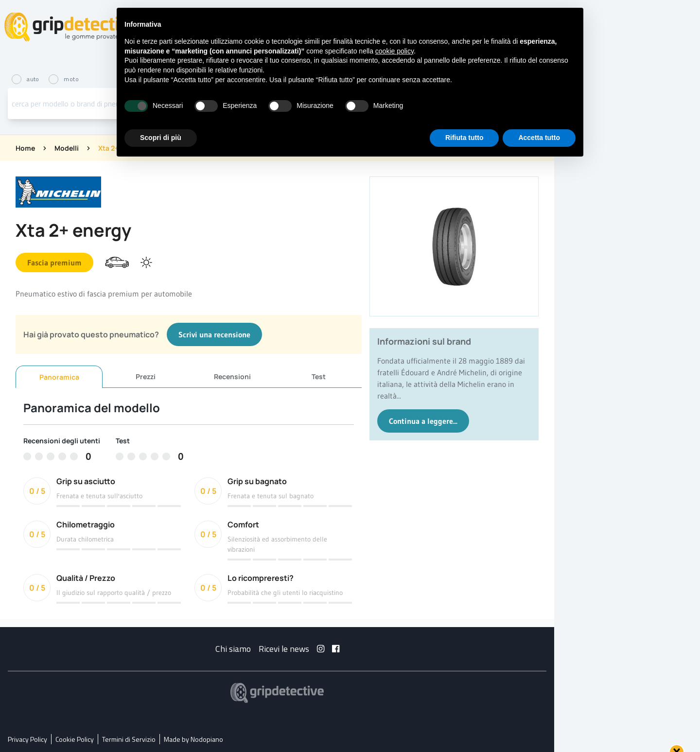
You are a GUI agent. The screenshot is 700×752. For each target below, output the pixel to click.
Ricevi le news (284, 649)
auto (26, 79)
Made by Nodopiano (193, 739)
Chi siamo (233, 649)
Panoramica (59, 377)
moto (64, 79)
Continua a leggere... (423, 421)
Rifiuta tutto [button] (464, 138)
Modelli (67, 148)
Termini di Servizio (129, 739)
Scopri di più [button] (161, 138)
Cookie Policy (75, 739)
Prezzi (146, 376)
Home (25, 148)
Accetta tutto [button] (539, 138)
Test (319, 376)
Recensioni (232, 376)
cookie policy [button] (394, 51)
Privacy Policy (27, 739)
